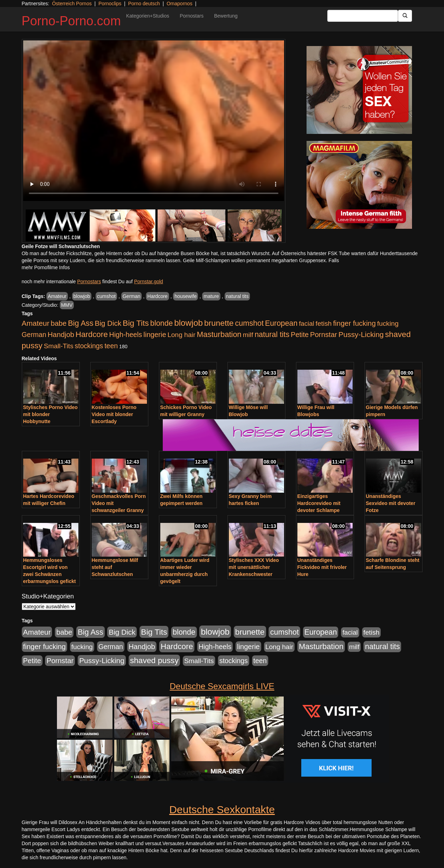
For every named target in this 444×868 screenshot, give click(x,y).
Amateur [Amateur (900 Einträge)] (36, 323)
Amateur (57, 296)
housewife (185, 296)
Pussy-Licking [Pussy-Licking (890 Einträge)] (361, 334)
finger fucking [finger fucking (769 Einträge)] (354, 323)
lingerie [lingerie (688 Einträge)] (155, 335)
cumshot (106, 296)
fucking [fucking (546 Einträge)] (388, 323)
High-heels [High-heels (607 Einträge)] (126, 335)
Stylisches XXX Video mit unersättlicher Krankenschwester (254, 567)
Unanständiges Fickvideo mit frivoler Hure (322, 567)
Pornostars (192, 16)
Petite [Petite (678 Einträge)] (300, 335)
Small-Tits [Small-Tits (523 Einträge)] (58, 346)
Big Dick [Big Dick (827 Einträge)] (108, 323)
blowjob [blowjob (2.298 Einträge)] (188, 323)
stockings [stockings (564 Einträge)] (89, 346)
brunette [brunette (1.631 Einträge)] (219, 323)
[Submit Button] (405, 16)
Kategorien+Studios (148, 16)
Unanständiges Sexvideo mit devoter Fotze (391, 503)
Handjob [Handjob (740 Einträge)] (61, 335)
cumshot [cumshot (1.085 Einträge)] (249, 323)
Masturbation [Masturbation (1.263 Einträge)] (219, 334)
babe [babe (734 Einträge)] (59, 323)
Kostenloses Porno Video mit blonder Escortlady (114, 414)
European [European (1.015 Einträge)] (281, 323)
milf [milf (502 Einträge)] (248, 335)
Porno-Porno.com (71, 21)
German (132, 296)
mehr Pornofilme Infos (46, 267)
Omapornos (179, 4)
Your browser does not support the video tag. (154, 121)
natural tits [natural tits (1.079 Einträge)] (272, 335)
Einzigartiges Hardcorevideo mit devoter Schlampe (319, 503)
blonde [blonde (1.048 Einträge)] (161, 323)
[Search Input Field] (363, 16)
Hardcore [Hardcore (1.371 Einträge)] (92, 334)
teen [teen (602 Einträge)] (111, 346)
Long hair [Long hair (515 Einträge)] (181, 335)
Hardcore (157, 296)
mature (211, 296)
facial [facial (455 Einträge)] (307, 323)
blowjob (82, 296)
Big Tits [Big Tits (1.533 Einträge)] (136, 323)
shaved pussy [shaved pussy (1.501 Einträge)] (154, 660)
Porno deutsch (144, 4)
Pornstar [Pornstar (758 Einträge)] (324, 335)
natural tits (237, 296)
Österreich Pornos (72, 4)
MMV (67, 305)
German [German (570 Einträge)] (34, 335)
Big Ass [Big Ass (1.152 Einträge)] (81, 323)
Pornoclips (110, 4)
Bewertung (226, 16)
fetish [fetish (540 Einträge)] (324, 323)
